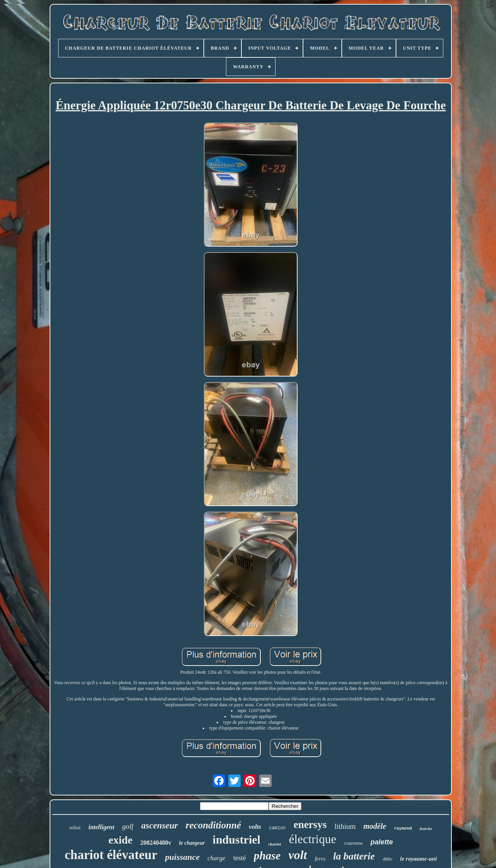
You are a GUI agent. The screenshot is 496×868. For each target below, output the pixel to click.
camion (277, 828)
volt (298, 855)
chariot (275, 844)
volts (255, 827)
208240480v (156, 843)
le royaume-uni (419, 859)
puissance (182, 857)
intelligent (101, 827)
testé (240, 858)
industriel (237, 839)
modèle (375, 826)
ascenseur (159, 826)
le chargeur (192, 843)
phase (267, 856)
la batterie (354, 856)
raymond (403, 828)
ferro (320, 859)
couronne (353, 843)
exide (121, 840)
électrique (313, 839)
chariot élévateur (111, 855)
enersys (310, 825)
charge (216, 858)
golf (128, 826)
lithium (345, 826)
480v (387, 859)
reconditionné (213, 825)
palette (382, 842)
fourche (426, 829)
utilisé (75, 828)
